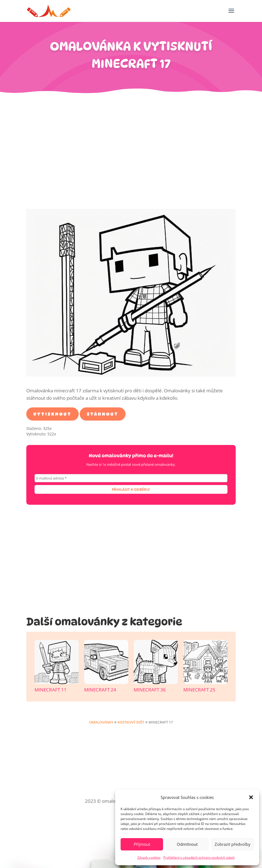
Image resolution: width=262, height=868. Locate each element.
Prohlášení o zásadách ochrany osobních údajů (199, 857)
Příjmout (142, 844)
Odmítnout (187, 844)
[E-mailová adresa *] (131, 478)
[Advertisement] (131, 154)
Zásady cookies (149, 857)
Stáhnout (103, 414)
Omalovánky (101, 722)
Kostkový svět (131, 722)
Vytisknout (52, 414)
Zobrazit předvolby (233, 844)
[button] (251, 797)
